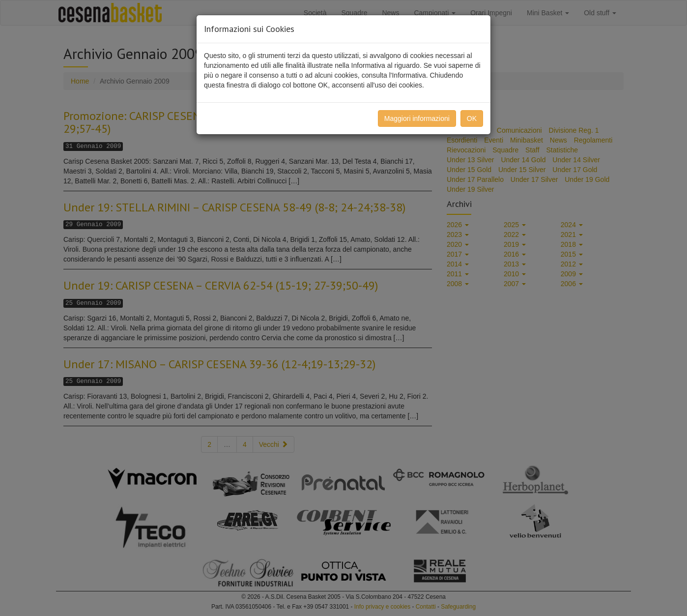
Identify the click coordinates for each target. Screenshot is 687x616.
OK (472, 118)
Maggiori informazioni (417, 118)
